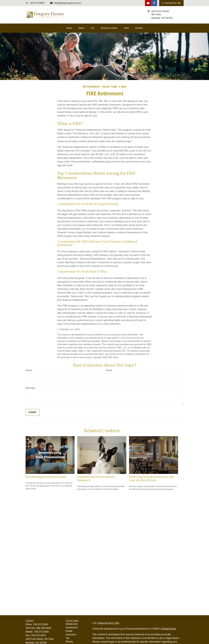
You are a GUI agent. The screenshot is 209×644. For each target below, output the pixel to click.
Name (29, 370)
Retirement (72, 624)
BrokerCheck (169, 629)
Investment (72, 628)
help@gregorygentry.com (65, 3)
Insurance (71, 635)
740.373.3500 (41, 624)
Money (69, 642)
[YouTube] (148, 3)
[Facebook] (154, 3)
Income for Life (171, 3)
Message (30, 388)
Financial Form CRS (108, 623)
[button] (69, 28)
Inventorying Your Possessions (46, 477)
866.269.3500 (44, 628)
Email (109, 370)
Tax (68, 638)
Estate (69, 631)
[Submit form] (32, 412)
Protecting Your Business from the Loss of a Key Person (152, 479)
